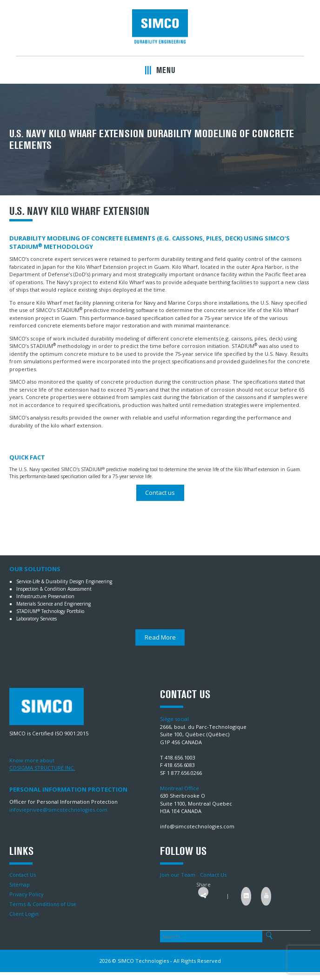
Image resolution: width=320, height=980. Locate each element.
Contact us (160, 493)
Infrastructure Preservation (45, 596)
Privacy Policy (27, 894)
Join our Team (178, 875)
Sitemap (20, 884)
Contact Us (23, 875)
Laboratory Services (37, 619)
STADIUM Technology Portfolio (50, 611)
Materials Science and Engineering (53, 604)
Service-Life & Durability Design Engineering (64, 581)
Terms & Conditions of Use (43, 904)
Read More (160, 637)
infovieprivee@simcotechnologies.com (58, 810)
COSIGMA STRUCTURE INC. (42, 768)
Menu (160, 70)
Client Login (24, 914)
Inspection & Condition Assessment (54, 589)
